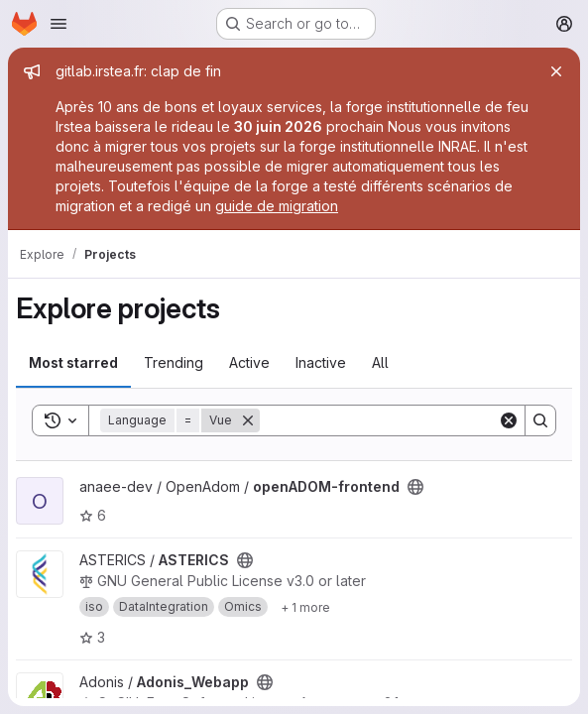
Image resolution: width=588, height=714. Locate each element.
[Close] (556, 71)
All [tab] (380, 362)
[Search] (383, 420)
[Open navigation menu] (59, 24)
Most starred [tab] (73, 362)
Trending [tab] (174, 362)
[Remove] (248, 420)
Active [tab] (249, 362)
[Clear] (509, 420)
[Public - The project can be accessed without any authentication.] (415, 487)
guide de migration (277, 206)
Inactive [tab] (321, 362)
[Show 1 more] (305, 607)
